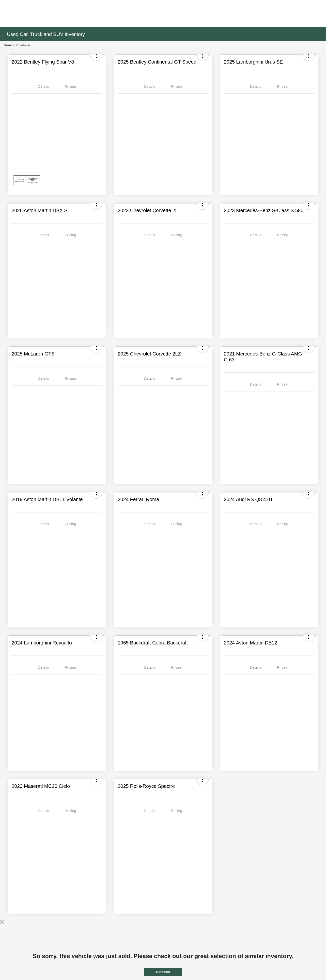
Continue (163, 972)
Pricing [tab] (70, 86)
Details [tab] (43, 86)
